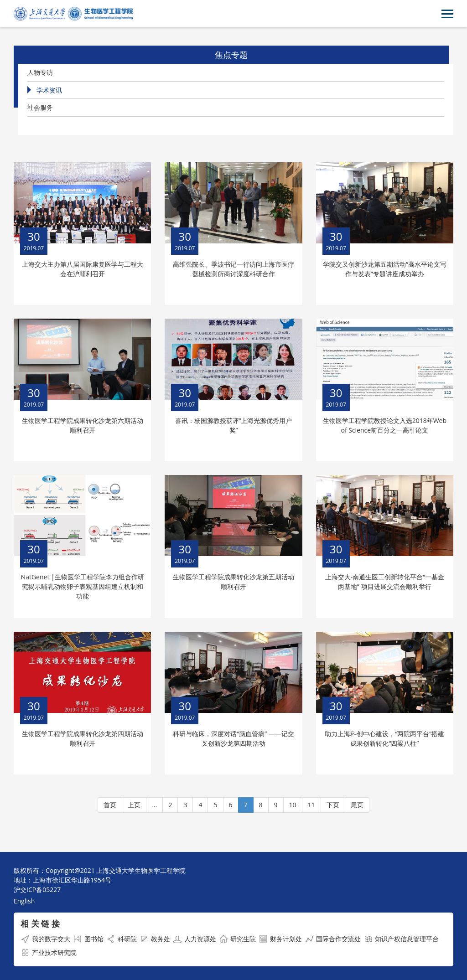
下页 (333, 805)
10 (293, 805)
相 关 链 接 (40, 923)
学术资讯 (49, 90)
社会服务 (40, 107)
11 (311, 805)
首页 (110, 805)
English (24, 901)
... (154, 805)
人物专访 (40, 72)
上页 (134, 805)
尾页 (357, 805)
